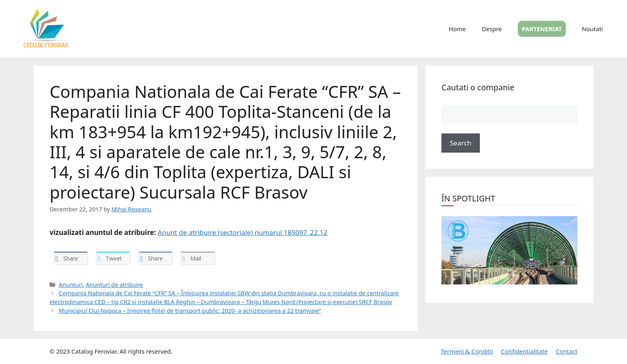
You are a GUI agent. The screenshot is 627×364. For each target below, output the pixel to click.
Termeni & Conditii (467, 351)
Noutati (592, 29)
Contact (567, 351)
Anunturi (71, 285)
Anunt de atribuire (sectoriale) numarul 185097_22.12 (243, 232)
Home (457, 29)
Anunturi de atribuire (115, 285)
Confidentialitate (524, 351)
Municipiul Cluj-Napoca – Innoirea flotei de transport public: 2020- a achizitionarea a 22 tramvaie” (190, 311)
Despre (492, 29)
